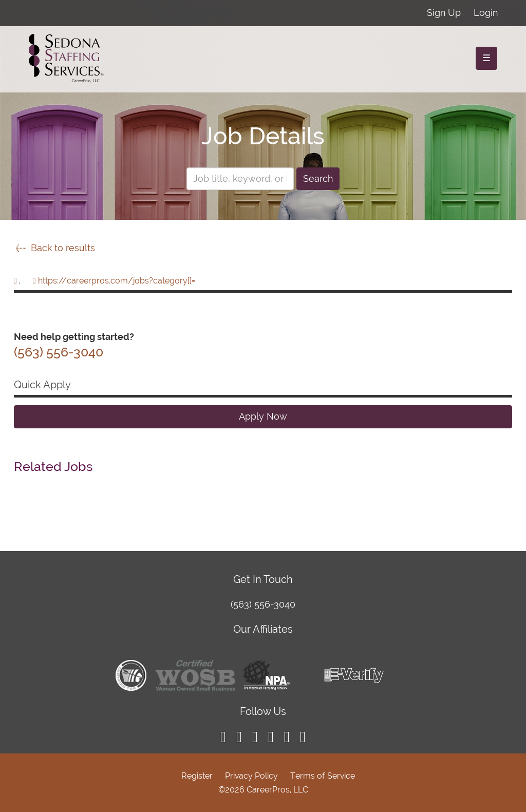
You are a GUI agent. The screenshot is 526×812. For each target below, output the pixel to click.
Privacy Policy (251, 776)
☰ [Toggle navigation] (486, 58)
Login (486, 13)
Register (197, 776)
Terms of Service (323, 776)
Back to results (54, 248)
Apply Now (263, 416)
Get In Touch (263, 579)
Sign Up (444, 13)
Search (318, 178)
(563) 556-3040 (263, 604)
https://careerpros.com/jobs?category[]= (117, 281)
